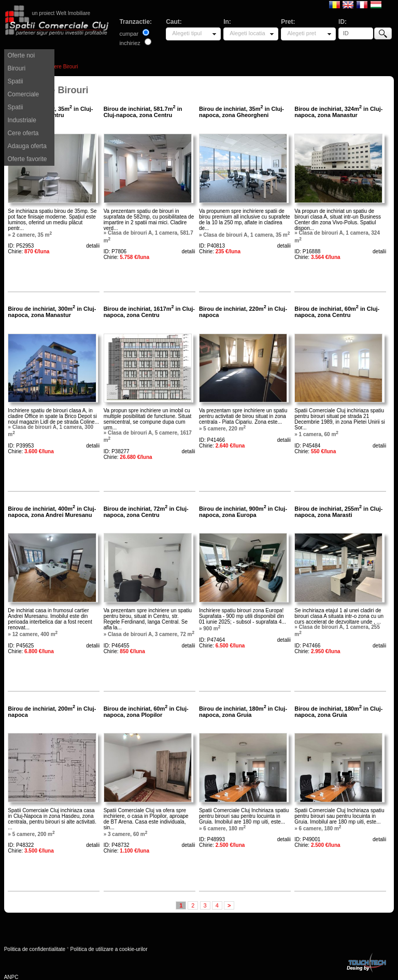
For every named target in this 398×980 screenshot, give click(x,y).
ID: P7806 (115, 251)
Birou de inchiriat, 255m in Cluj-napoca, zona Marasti (338, 512)
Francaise (362, 4)
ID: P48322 (21, 845)
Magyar (376, 4)
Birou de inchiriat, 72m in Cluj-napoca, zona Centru (146, 512)
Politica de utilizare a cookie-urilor (109, 949)
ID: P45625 (21, 646)
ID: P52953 (21, 246)
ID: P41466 (212, 440)
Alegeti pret (302, 33)
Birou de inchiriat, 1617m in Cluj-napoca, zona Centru (149, 312)
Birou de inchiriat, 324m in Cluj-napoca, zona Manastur (338, 112)
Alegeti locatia (247, 33)
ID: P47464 (212, 640)
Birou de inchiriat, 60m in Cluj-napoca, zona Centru (337, 312)
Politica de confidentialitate (35, 949)
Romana (335, 4)
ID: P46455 (117, 646)
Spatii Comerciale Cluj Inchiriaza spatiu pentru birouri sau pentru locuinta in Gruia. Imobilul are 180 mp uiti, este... (244, 816)
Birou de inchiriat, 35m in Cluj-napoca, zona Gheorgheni (241, 112)
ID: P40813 (212, 246)
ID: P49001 (307, 839)
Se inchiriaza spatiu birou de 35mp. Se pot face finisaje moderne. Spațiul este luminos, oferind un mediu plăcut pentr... (52, 220)
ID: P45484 (307, 446)
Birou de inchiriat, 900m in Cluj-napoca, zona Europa (243, 512)
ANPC (11, 977)
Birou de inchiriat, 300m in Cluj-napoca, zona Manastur (52, 312)
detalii (93, 246)
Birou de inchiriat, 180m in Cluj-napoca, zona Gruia (243, 712)
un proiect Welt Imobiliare (61, 13)
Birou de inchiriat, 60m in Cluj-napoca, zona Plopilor (146, 712)
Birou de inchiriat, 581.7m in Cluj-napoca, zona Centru (143, 112)
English (348, 4)
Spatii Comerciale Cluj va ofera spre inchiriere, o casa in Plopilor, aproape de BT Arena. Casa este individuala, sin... (146, 819)
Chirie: (29, 251)
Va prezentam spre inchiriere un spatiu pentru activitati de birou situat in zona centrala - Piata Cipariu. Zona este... (243, 416)
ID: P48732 (117, 845)
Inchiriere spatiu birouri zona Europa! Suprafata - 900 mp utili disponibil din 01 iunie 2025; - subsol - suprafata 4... (243, 616)
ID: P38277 (117, 451)
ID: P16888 (307, 251)
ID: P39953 (21, 446)
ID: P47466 (307, 646)
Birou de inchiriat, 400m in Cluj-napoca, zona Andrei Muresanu (52, 512)
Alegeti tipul (187, 33)
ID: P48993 (212, 839)
